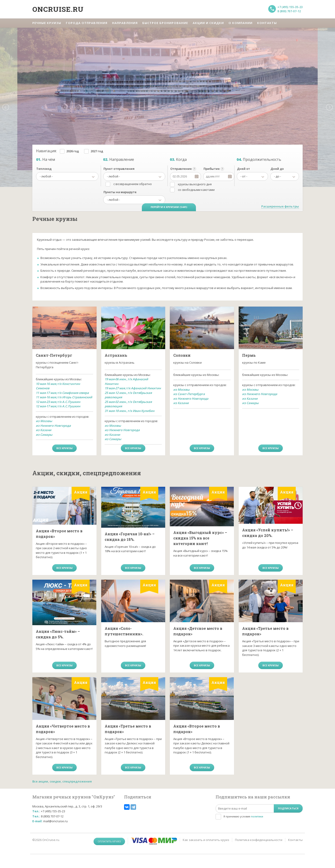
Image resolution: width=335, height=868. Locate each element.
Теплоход (44, 169)
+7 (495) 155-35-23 (290, 7)
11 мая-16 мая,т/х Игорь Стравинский (64, 397)
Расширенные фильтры (280, 206)
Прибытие (212, 169)
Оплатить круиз (109, 841)
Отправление (181, 169)
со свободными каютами (196, 190)
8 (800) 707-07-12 (289, 11)
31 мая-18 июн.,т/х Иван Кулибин (129, 411)
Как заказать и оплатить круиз (206, 840)
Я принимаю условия (243, 816)
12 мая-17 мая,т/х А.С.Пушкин (58, 406)
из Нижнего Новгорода (53, 426)
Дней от (244, 169)
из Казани (44, 430)
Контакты (295, 840)
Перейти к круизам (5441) (169, 207)
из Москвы (44, 421)
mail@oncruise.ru (55, 821)
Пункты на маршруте (120, 192)
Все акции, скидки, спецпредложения (62, 781)
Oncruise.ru (58, 9)
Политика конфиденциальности (259, 840)
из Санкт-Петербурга (189, 394)
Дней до (277, 169)
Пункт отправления (119, 169)
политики (257, 816)
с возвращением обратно (133, 184)
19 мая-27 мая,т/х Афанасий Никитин (133, 388)
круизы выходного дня (195, 184)
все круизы (64, 448)
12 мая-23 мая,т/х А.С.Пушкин (58, 402)
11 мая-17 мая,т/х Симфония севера (62, 393)
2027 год (97, 151)
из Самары (44, 435)
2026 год (73, 151)
